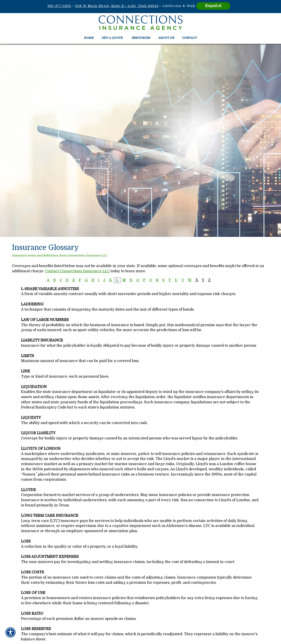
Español (213, 6)
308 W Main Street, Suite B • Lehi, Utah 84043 (117, 6)
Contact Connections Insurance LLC (78, 271)
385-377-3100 (59, 6)
